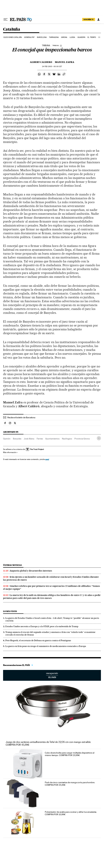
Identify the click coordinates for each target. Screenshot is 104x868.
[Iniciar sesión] (98, 19)
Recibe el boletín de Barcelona (21, 417)
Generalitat (29, 37)
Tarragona (54, 37)
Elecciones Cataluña (13, 37)
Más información (10, 452)
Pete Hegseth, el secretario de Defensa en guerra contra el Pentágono (38, 640)
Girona (64, 37)
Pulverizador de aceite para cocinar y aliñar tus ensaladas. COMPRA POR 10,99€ (71, 813)
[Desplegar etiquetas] (99, 438)
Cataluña (12, 29)
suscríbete (89, 19)
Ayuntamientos (52, 439)
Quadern (81, 37)
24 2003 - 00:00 (52, 67)
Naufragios (67, 439)
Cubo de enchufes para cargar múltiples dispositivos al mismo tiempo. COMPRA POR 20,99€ (70, 754)
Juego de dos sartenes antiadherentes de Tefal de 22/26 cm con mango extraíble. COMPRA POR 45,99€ (48, 743)
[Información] (61, 46)
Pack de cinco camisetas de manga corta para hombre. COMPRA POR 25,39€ (70, 784)
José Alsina (29, 439)
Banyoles (17, 439)
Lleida (72, 37)
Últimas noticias (12, 565)
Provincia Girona (82, 439)
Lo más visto (10, 611)
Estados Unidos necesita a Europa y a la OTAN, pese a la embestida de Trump (42, 626)
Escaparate (52, 675)
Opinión (7, 439)
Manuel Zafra (65, 62)
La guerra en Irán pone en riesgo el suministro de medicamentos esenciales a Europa (46, 646)
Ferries (40, 439)
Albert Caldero (41, 62)
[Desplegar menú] (6, 19)
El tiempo (92, 37)
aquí (47, 459)
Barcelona (42, 37)
